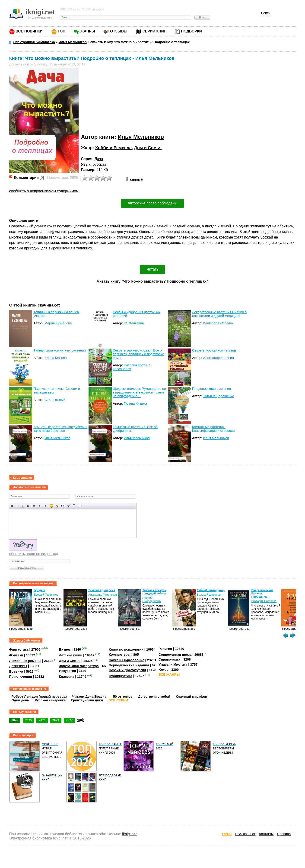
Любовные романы (25, 661)
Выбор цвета (57, 506)
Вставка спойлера (79, 506)
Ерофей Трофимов (46, 595)
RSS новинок (245, 834)
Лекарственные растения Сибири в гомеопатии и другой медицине (219, 314)
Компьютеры (120, 655)
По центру (40, 506)
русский (99, 164)
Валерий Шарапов (209, 595)
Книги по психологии (126, 649)
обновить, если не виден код (33, 554)
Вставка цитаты (69, 506)
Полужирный (12, 506)
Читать (153, 269)
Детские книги (71, 655)
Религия (165, 649)
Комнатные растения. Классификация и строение (213, 429)
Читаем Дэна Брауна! (90, 697)
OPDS (227, 834)
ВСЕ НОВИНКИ (29, 31)
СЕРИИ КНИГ (154, 31)
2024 (42, 720)
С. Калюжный (55, 400)
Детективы (18, 666)
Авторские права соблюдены (152, 203)
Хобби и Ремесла (113, 148)
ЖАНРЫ (88, 31)
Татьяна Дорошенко (219, 396)
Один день (20, 700)
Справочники (170, 659)
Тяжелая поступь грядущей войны (154, 592)
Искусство (67, 671)
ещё (80, 720)
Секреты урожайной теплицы (215, 350)
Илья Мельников (141, 137)
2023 (56, 720)
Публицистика (121, 676)
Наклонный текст (17, 506)
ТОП (62, 31)
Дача (99, 159)
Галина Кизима (135, 403)
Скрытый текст (63, 506)
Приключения (21, 677)
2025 (28, 720)
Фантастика (19, 649)
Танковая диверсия (102, 590)
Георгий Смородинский (152, 600)
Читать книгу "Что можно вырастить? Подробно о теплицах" (153, 281)
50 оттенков (123, 697)
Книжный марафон (191, 697)
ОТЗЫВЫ (119, 31)
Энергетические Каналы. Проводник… (262, 594)
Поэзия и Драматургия (127, 670)
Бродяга (40, 590)
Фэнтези (16, 655)
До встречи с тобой (154, 697)
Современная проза (175, 655)
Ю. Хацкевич (134, 323)
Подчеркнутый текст (23, 506)
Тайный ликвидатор (211, 590)
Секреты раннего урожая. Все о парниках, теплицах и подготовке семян (138, 354)
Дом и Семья (148, 148)
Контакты (266, 834)
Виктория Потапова (264, 601)
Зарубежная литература (79, 666)
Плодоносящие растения (211, 389)
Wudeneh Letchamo (218, 323)
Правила (284, 834)
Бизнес (65, 649)
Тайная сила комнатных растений (59, 350)
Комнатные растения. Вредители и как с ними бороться (60, 429)
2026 (15, 720)
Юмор (164, 670)
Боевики (16, 671)
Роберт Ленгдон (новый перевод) (39, 697)
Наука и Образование (126, 660)
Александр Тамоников (103, 595)
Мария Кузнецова (58, 323)
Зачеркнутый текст (28, 506)
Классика (67, 677)
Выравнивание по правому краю (45, 506)
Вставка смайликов (52, 506)
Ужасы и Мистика (173, 665)
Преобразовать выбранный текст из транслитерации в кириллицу (74, 506)
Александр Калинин (218, 358)
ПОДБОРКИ (191, 31)
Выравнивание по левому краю (34, 506)
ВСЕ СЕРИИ (118, 700)
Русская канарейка (50, 700)
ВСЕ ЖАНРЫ (169, 674)
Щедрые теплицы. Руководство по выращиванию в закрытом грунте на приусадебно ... (139, 392)
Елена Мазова (56, 358)
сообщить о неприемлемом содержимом (44, 191)
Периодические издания (129, 665)
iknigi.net (129, 834)
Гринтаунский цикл (87, 700)
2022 (69, 720)
